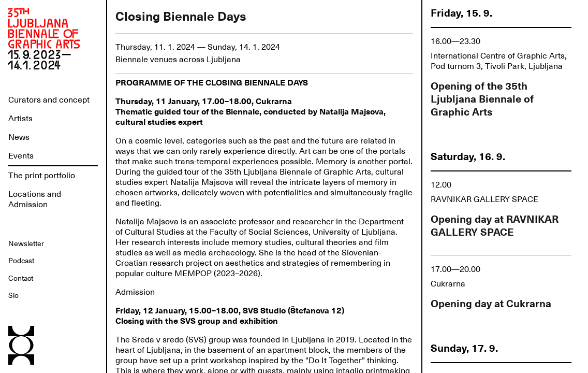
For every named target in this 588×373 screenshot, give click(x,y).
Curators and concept (49, 100)
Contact (21, 278)
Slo (13, 295)
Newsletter (26, 243)
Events (21, 156)
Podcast (21, 261)
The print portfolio (42, 176)
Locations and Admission (35, 199)
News (19, 137)
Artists (20, 119)
